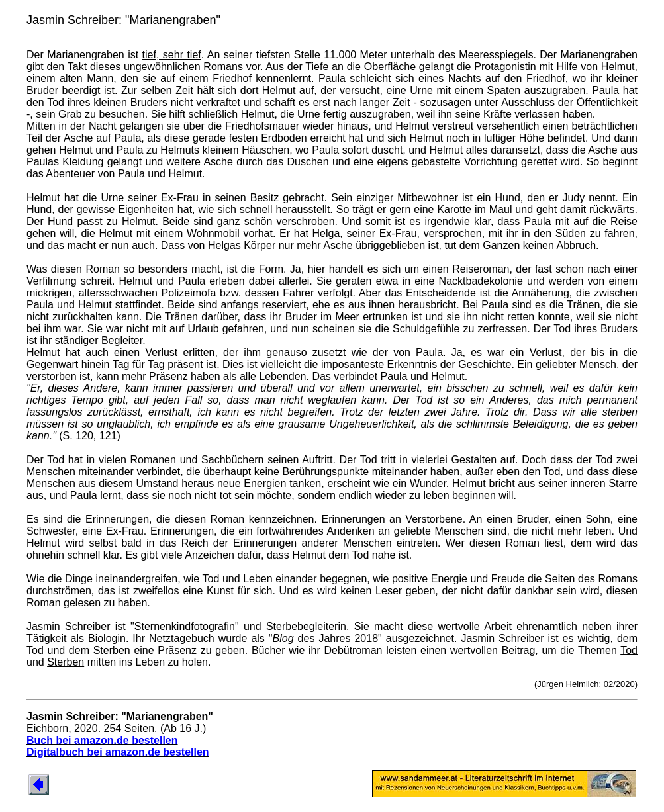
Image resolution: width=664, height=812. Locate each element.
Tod (629, 650)
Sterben (66, 662)
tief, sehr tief (172, 55)
